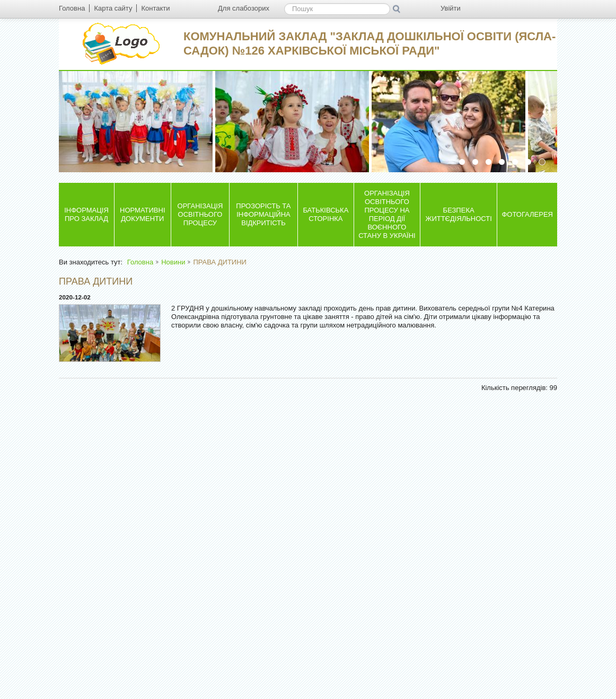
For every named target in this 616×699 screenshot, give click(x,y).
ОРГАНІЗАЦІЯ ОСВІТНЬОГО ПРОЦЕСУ (200, 214)
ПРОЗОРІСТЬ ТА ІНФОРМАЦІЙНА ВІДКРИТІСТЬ (263, 214)
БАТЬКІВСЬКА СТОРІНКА (325, 214)
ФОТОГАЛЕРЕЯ (527, 214)
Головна (140, 262)
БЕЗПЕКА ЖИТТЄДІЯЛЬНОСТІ (458, 214)
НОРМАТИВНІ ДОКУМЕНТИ (142, 214)
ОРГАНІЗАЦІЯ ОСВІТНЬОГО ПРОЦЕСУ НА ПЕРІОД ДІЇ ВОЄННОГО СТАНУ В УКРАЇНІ (387, 214)
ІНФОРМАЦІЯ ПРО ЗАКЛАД (86, 214)
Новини (173, 262)
